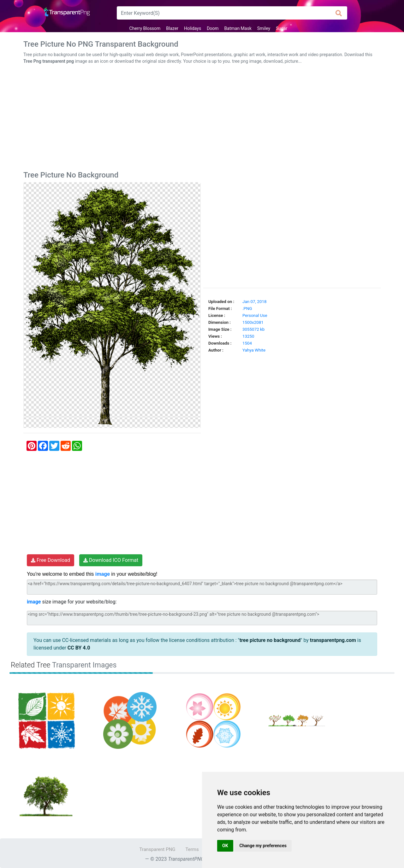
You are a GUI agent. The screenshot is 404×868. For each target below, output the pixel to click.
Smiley (264, 28)
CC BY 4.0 (79, 648)
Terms (192, 849)
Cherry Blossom (145, 28)
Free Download (50, 560)
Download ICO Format (111, 560)
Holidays (193, 28)
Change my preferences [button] (263, 846)
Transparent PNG (157, 849)
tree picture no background (270, 640)
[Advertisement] (202, 119)
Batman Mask (238, 28)
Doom (213, 28)
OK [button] (225, 846)
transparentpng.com (333, 640)
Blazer (172, 28)
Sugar (282, 28)
